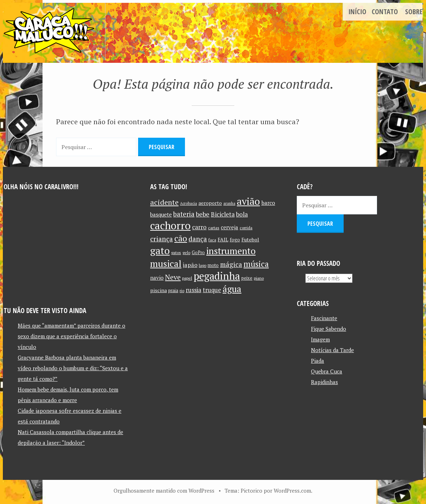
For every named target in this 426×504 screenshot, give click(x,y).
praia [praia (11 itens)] (173, 291)
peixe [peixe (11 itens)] (247, 278)
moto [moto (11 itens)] (213, 265)
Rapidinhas (324, 382)
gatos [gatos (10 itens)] (176, 253)
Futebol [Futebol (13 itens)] (250, 239)
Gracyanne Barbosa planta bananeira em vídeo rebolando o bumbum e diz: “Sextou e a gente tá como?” (73, 368)
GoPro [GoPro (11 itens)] (198, 253)
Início (357, 12)
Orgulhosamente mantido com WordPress (164, 491)
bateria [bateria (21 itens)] (184, 214)
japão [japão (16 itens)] (190, 265)
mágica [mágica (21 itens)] (231, 264)
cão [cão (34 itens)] (181, 238)
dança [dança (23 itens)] (198, 239)
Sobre (414, 12)
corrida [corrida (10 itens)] (246, 228)
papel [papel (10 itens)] (187, 278)
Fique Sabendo (329, 329)
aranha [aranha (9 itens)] (229, 203)
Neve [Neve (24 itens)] (173, 277)
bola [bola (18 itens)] (242, 214)
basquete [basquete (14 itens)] (161, 215)
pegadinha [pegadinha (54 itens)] (217, 276)
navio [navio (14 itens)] (157, 278)
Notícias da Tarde (332, 350)
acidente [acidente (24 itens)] (164, 202)
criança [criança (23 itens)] (162, 239)
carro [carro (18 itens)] (199, 227)
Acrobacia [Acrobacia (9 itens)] (189, 203)
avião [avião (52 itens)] (248, 201)
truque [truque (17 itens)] (212, 290)
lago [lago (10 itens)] (203, 265)
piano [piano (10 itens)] (259, 278)
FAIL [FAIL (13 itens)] (223, 239)
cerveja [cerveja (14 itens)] (230, 227)
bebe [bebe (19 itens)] (203, 214)
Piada (318, 361)
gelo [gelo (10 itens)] (186, 253)
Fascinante (324, 318)
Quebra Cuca (327, 371)
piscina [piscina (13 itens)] (159, 290)
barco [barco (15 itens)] (268, 203)
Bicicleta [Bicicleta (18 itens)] (223, 214)
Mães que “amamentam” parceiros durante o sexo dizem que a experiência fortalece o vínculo (72, 336)
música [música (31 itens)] (256, 264)
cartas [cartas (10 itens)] (214, 228)
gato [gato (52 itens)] (160, 250)
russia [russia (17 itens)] (193, 290)
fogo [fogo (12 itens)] (235, 240)
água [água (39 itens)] (232, 289)
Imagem (320, 339)
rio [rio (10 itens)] (182, 291)
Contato (385, 12)
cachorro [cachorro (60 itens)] (170, 225)
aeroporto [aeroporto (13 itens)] (210, 203)
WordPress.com (292, 491)
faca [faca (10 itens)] (212, 240)
